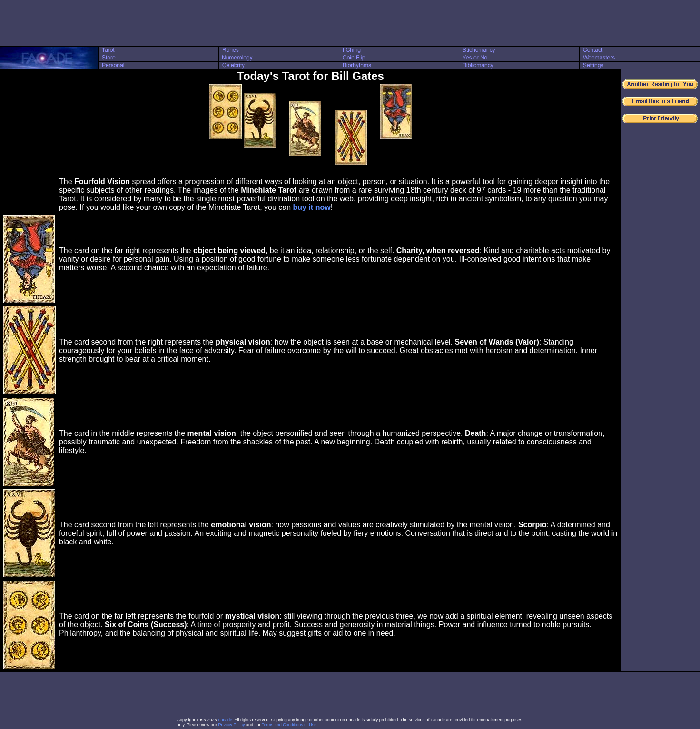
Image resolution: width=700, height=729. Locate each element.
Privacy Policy (231, 725)
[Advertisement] (350, 23)
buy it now (312, 207)
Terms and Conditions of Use (289, 725)
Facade (225, 720)
